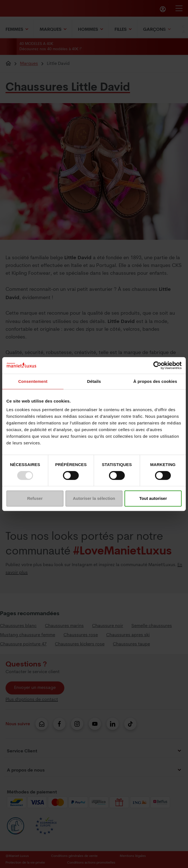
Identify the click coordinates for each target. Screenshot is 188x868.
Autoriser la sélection (94, 498)
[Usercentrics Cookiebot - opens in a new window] (157, 365)
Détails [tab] (94, 381)
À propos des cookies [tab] (155, 381)
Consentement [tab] (33, 381)
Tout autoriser (153, 498)
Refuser (35, 498)
